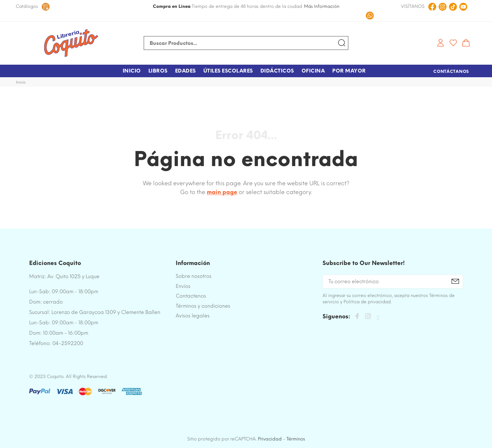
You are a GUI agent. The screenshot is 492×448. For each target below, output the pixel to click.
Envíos (183, 286)
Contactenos (191, 296)
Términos (296, 439)
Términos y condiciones (203, 306)
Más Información (322, 6)
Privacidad (270, 439)
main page (222, 192)
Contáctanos (451, 71)
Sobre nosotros (194, 276)
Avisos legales (193, 316)
